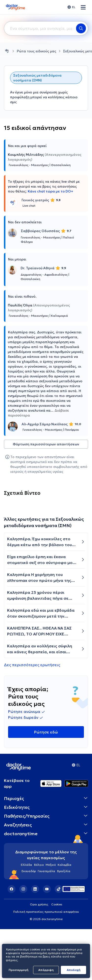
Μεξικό (51, 916)
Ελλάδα (26, 916)
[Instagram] (23, 940)
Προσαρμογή (19, 970)
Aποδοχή (74, 970)
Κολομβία (65, 916)
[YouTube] (47, 940)
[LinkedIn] (35, 940)
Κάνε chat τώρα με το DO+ (50, 191)
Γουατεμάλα (46, 922)
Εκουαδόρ (29, 922)
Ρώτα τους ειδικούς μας (36, 51)
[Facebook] (12, 940)
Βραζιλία (64, 922)
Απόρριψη (46, 970)
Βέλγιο (39, 916)
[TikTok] (59, 940)
